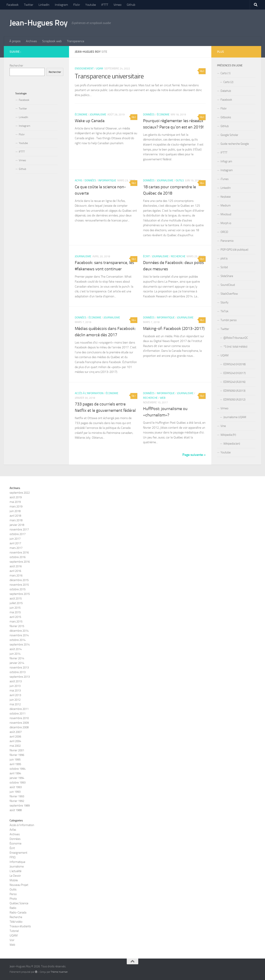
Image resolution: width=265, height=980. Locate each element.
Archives (31, 41)
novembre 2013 (19, 668)
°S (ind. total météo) (235, 347)
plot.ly (224, 258)
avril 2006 (15, 737)
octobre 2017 (18, 534)
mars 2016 (16, 576)
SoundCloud (228, 285)
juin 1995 (15, 760)
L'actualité (16, 871)
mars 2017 (16, 548)
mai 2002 (15, 746)
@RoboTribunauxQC (236, 338)
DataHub (226, 91)
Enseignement (84, 69)
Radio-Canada (18, 913)
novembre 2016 (19, 552)
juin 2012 (15, 700)
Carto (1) (225, 73)
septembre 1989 (20, 806)
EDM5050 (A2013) (234, 391)
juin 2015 (15, 608)
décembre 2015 (19, 580)
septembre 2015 (20, 594)
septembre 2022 (20, 493)
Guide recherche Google (235, 144)
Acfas (79, 180)
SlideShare (227, 276)
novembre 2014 (19, 635)
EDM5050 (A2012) (234, 400)
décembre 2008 (19, 727)
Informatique (107, 180)
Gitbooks (226, 117)
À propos (15, 41)
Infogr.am (226, 161)
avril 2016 (15, 571)
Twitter (29, 5)
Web (163, 398)
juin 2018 (15, 511)
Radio (13, 908)
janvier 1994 (17, 778)
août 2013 (16, 681)
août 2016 (16, 566)
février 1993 (17, 796)
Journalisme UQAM (235, 417)
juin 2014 (15, 654)
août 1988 (16, 810)
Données (149, 115)
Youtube (91, 5)
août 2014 (16, 649)
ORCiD (224, 232)
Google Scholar (229, 135)
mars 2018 (16, 520)
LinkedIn (44, 5)
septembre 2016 (20, 562)
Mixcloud (226, 214)
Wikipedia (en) (232, 444)
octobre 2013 (18, 672)
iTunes (225, 179)
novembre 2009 (19, 723)
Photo (13, 899)
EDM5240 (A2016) (234, 382)
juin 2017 (15, 539)
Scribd (224, 267)
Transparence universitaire (109, 76)
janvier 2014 (17, 663)
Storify (224, 303)
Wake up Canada (90, 121)
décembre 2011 (19, 709)
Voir (12, 940)
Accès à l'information (89, 393)
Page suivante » (194, 455)
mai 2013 (15, 691)
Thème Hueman (59, 972)
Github (131, 5)
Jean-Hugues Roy (39, 23)
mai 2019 (15, 502)
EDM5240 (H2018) (235, 364)
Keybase (226, 197)
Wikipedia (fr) (228, 435)
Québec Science (19, 903)
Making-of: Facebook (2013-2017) (174, 329)
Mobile (14, 880)
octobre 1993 (18, 783)
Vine (223, 426)
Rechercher (16, 66)
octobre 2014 (18, 640)
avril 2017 (15, 543)
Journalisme (98, 115)
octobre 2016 (18, 557)
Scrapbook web (52, 41)
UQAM (100, 69)
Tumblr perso (229, 320)
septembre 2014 (20, 645)
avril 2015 (15, 617)
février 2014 (17, 658)
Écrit (146, 256)
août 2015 (16, 599)
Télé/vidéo (16, 922)
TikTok (224, 311)
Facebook (13, 5)
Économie (81, 115)
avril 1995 (15, 764)
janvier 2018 (17, 525)
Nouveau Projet (19, 885)
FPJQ (13, 857)
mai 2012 (15, 704)
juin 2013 (15, 686)
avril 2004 (15, 741)
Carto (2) (228, 82)
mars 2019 (16, 506)
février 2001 (17, 750)
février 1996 (17, 755)
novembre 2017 (19, 529)
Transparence (76, 41)
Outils (180, 180)
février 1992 (17, 801)
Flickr (77, 5)
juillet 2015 (16, 603)
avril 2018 (15, 516)
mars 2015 (16, 622)
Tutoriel (14, 931)
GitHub (225, 126)
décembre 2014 (19, 631)
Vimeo (117, 5)
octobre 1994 (18, 769)
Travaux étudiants (20, 926)
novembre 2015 (19, 585)
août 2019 (16, 497)
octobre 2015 (18, 589)
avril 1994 (15, 773)
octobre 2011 (18, 714)
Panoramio (227, 241)
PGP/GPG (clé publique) (234, 250)
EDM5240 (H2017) (235, 373)
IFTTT (105, 5)
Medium (226, 206)
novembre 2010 (19, 718)
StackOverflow (229, 294)
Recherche (178, 256)
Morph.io (226, 223)
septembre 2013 (20, 677)
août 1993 (16, 787)
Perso (13, 894)
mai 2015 (15, 612)
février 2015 (17, 626)
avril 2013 (15, 695)
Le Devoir (15, 876)
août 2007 (16, 732)
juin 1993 (15, 792)
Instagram (61, 5)
